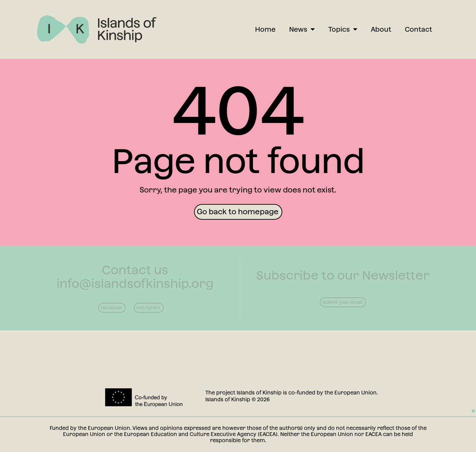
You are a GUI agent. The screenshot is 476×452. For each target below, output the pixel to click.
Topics (343, 29)
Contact (418, 29)
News (302, 29)
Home (265, 29)
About (381, 29)
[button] (238, 212)
